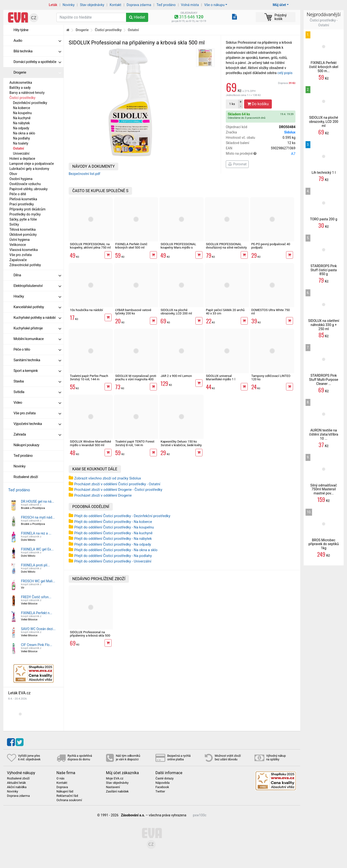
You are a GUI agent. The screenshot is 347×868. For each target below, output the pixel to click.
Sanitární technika (37, 360)
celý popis (285, 73)
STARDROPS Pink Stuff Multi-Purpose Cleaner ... (324, 380)
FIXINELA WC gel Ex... (37, 549)
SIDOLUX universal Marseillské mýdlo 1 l (221, 378)
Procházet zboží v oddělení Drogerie (103, 495)
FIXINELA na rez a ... (36, 533)
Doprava (287, 83)
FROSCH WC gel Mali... (38, 581)
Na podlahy (21, 138)
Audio (37, 41)
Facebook (162, 787)
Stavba (37, 381)
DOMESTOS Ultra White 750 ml (271, 312)
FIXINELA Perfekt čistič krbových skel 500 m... (324, 67)
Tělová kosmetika (23, 229)
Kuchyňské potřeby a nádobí (37, 318)
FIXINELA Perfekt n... (37, 613)
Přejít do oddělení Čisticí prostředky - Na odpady (113, 544)
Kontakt (115, 5)
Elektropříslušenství (37, 286)
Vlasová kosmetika (24, 250)
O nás (60, 778)
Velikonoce (18, 245)
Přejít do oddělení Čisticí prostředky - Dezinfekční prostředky (122, 516)
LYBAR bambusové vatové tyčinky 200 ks (133, 312)
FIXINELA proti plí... (35, 565)
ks (232, 104)
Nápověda (162, 783)
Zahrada (37, 434)
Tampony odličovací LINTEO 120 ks (271, 378)
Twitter (160, 792)
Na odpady (21, 128)
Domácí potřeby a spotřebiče (37, 62)
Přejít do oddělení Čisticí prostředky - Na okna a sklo (116, 550)
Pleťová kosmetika (23, 199)
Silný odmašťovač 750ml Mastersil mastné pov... (324, 489)
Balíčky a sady (20, 88)
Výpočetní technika (37, 424)
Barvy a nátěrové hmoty (27, 93)
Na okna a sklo (24, 133)
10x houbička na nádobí (86, 310)
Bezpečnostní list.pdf (84, 174)
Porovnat (237, 164)
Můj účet (279, 5)
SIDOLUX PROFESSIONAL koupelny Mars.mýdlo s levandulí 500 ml (178, 248)
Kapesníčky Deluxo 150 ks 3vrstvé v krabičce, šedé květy (181, 443)
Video (37, 403)
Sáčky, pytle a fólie (23, 219)
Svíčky (14, 224)
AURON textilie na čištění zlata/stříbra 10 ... (324, 434)
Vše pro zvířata (20, 255)
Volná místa (190, 5)
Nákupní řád (65, 792)
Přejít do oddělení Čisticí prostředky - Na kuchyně (113, 533)
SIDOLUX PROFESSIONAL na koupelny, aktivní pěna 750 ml (90, 246)
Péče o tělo (37, 349)
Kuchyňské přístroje (37, 328)
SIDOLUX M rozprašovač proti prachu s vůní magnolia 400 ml (136, 379)
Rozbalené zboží (26, 477)
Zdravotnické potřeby (25, 265)
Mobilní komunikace (37, 339)
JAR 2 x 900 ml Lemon (176, 376)
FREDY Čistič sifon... (36, 597)
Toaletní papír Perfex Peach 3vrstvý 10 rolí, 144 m (89, 378)
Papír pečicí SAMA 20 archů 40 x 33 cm (225, 312)
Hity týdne (21, 30)
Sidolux (290, 132)
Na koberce (22, 108)
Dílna (37, 275)
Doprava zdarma (139, 5)
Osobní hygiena (21, 179)
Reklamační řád (67, 796)
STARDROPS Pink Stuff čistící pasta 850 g (324, 270)
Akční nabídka (17, 787)
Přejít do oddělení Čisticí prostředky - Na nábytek (113, 539)
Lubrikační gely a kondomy (29, 169)
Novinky (69, 5)
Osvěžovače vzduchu (25, 184)
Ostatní (18, 148)
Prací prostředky (22, 204)
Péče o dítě (18, 194)
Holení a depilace (22, 159)
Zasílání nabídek (117, 792)
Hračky (37, 296)
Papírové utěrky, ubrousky (28, 189)
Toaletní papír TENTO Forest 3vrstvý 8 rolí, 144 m (135, 443)
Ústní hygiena (20, 240)
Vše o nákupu (214, 5)
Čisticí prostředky (22, 98)
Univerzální (21, 153)
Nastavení (113, 787)
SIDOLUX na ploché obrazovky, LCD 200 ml (176, 312)
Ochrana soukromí (69, 800)
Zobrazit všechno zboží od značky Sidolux (108, 478)
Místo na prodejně (261, 154)
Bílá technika (37, 51)
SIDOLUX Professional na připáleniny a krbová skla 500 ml (90, 636)
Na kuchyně (22, 118)
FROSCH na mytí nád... (38, 517)
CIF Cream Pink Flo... (37, 645)
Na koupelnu (22, 113)
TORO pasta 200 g (324, 219)
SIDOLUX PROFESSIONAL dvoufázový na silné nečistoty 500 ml (227, 248)
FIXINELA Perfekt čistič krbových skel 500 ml (131, 246)
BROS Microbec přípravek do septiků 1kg (324, 544)
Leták (53, 5)
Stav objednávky (92, 5)
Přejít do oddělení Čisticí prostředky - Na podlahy (113, 556)
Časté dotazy (164, 778)
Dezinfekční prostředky (30, 103)
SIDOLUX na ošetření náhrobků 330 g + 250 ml (324, 325)
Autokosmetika (21, 83)
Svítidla (37, 392)
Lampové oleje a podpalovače (32, 164)
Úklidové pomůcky (23, 235)
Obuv (13, 174)
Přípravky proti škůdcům (27, 209)
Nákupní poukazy (26, 445)
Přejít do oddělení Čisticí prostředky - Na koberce (113, 522)
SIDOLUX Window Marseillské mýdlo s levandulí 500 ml (90, 443)
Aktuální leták (16, 783)
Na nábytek (21, 123)
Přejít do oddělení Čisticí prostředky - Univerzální (113, 561)
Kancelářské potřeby (37, 307)
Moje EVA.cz (115, 778)
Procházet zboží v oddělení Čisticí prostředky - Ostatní (117, 484)
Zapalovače (18, 260)
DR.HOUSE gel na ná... (37, 501)
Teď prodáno (166, 5)
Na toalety (21, 143)
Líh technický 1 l (324, 173)
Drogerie (37, 72)
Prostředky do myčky (25, 214)
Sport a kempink (37, 371)
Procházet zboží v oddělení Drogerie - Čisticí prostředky (118, 490)
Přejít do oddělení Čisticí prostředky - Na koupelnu (114, 527)
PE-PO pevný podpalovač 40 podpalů (271, 246)
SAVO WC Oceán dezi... (38, 629)
